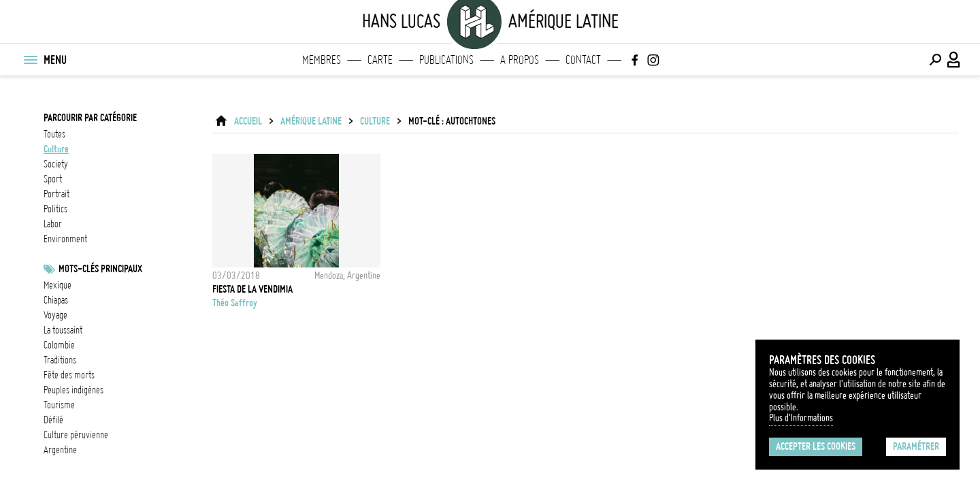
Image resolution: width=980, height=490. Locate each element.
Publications (446, 60)
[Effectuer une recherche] (935, 60)
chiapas (56, 300)
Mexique (58, 285)
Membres (322, 60)
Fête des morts (69, 375)
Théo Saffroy (235, 303)
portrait (56, 194)
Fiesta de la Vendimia (252, 289)
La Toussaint (63, 330)
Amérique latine (311, 121)
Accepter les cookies (816, 446)
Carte (380, 60)
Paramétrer (916, 446)
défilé (53, 420)
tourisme (59, 405)
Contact (583, 60)
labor (53, 224)
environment (65, 239)
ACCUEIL (248, 121)
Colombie (59, 345)
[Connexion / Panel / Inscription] (954, 60)
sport (53, 179)
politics (55, 209)
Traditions (60, 360)
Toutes (54, 134)
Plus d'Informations (801, 418)
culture (56, 149)
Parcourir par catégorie (90, 118)
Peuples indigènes (73, 390)
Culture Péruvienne (76, 435)
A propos (520, 60)
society (56, 164)
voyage (55, 315)
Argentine (60, 450)
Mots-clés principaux (100, 269)
